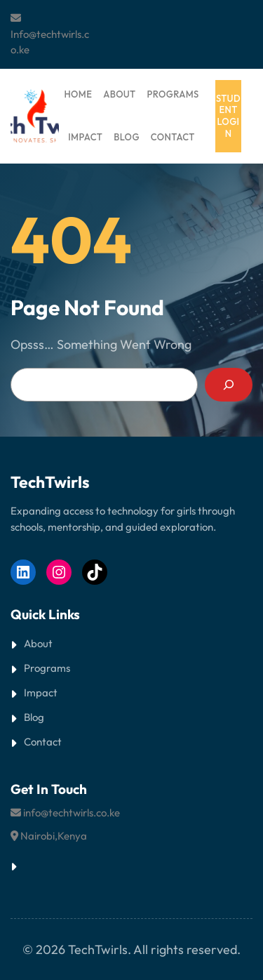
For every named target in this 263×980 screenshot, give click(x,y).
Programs (47, 668)
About (38, 643)
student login (228, 116)
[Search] (229, 385)
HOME (78, 94)
